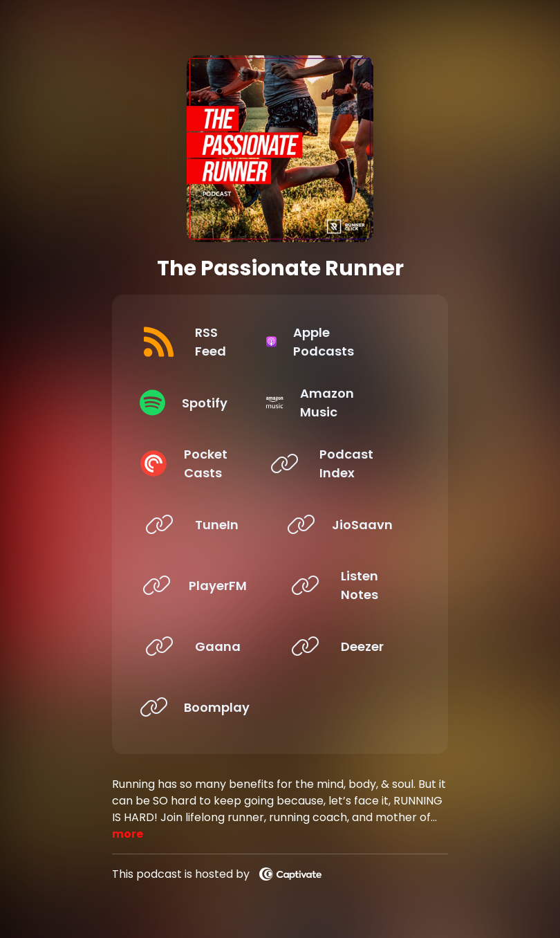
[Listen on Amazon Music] (347, 403)
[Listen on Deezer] (347, 646)
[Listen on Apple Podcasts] (347, 342)
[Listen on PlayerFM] (202, 585)
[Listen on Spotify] (202, 403)
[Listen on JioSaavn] (347, 524)
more (128, 834)
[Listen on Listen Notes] (347, 585)
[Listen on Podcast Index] (347, 463)
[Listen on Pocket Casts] (202, 463)
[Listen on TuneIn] (202, 524)
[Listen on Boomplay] (202, 707)
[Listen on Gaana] (202, 646)
